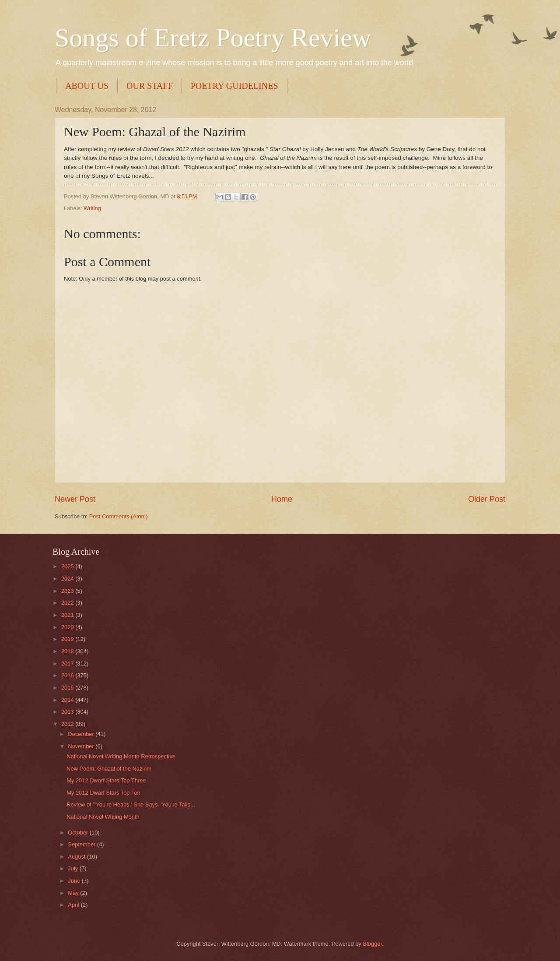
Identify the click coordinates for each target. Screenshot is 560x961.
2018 (68, 651)
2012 (68, 724)
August (77, 857)
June (75, 881)
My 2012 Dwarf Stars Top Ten (103, 793)
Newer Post (75, 499)
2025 (68, 566)
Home (282, 499)
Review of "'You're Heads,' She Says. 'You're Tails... (131, 804)
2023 (68, 591)
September (82, 844)
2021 (68, 615)
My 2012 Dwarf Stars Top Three (106, 780)
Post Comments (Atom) (119, 516)
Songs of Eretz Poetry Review (213, 38)
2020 (68, 627)
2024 (68, 579)
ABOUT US (87, 86)
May (74, 893)
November (82, 746)
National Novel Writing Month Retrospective (121, 756)
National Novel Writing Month (103, 817)
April (74, 905)
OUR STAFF (150, 86)
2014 (68, 700)
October (79, 833)
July (73, 868)
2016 (68, 675)
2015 (68, 688)
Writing (92, 208)
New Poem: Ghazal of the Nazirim (109, 769)
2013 (68, 712)
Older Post (487, 499)
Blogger (372, 944)
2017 (68, 664)
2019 (68, 639)
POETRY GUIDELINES (234, 86)
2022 (68, 603)
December (82, 734)
